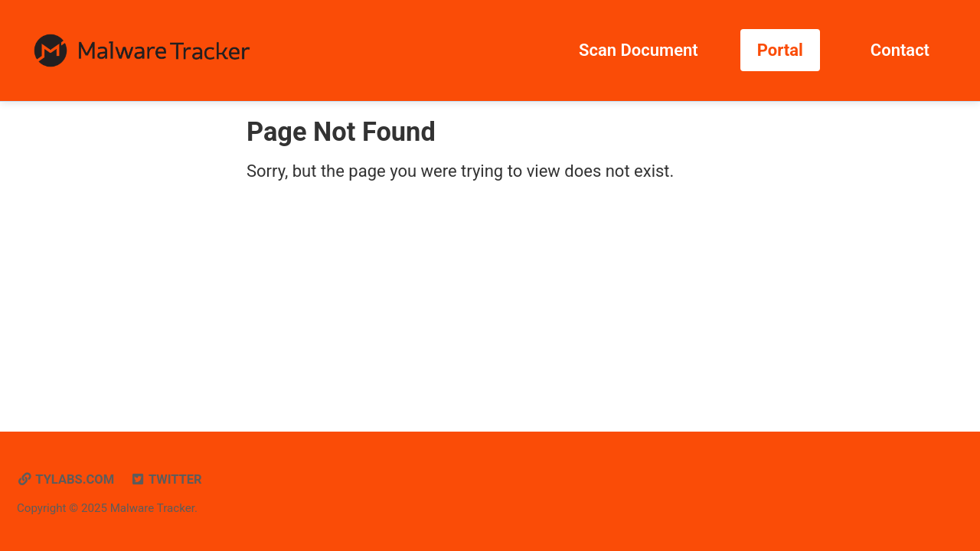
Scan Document (639, 50)
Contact (900, 50)
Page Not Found (341, 132)
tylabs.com (65, 479)
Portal (780, 50)
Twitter (166, 479)
